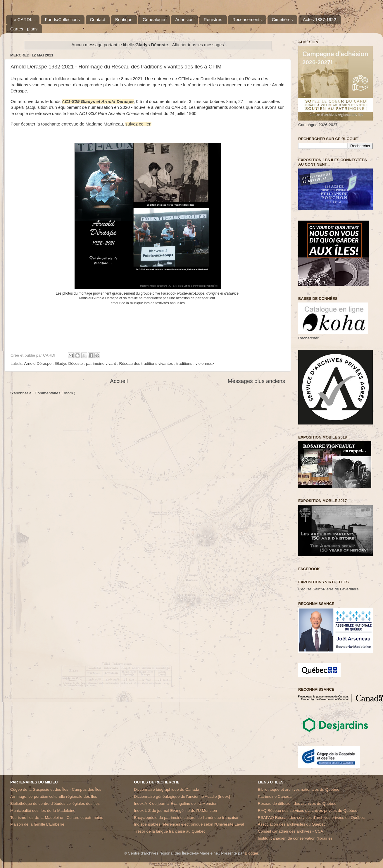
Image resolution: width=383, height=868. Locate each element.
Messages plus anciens (256, 381)
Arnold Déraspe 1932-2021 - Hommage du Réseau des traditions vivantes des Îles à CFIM (116, 67)
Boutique (124, 19)
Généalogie (154, 19)
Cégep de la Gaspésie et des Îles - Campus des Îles (56, 789)
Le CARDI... (23, 19)
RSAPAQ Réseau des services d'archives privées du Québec (311, 818)
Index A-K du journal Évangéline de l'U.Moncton (176, 803)
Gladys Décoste (69, 363)
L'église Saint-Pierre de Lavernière (328, 589)
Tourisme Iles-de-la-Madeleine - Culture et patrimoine (57, 818)
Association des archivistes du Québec (292, 824)
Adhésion (184, 19)
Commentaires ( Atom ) (55, 393)
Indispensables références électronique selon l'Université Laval (189, 824)
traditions (185, 363)
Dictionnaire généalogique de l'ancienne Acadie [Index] (182, 796)
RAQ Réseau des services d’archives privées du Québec (308, 811)
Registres (213, 19)
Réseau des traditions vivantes (147, 363)
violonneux (205, 363)
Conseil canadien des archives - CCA (291, 831)
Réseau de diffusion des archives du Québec (297, 803)
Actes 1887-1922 (319, 19)
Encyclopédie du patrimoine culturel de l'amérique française (186, 818)
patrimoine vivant (101, 363)
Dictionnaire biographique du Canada (167, 789)
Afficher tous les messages (198, 45)
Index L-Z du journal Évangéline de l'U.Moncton (175, 811)
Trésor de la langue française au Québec (170, 831)
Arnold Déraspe (39, 363)
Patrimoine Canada (275, 796)
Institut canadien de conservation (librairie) (295, 838)
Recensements (247, 19)
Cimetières (282, 19)
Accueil (119, 381)
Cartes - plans (24, 29)
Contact (98, 19)
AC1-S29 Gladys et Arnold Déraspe (98, 102)
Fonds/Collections (62, 19)
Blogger (251, 853)
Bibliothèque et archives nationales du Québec (299, 789)
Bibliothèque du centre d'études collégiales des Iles (55, 803)
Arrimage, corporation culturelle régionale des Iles (54, 796)
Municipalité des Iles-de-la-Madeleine (43, 811)
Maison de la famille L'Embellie (37, 824)
